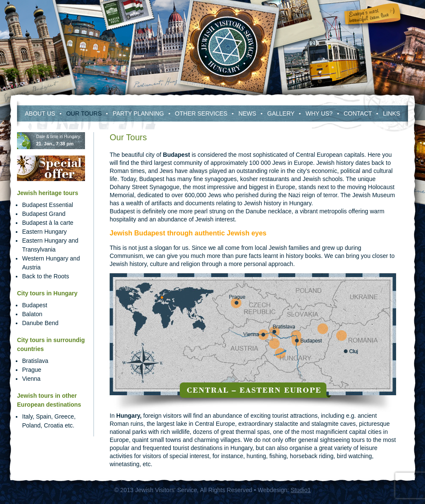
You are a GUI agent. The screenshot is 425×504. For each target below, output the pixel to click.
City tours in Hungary (47, 293)
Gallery (281, 113)
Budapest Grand (44, 214)
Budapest (35, 305)
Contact (358, 113)
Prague (32, 370)
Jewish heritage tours (48, 193)
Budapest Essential (48, 205)
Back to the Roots (46, 276)
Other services (201, 113)
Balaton (32, 314)
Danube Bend (40, 323)
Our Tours (84, 113)
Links (391, 113)
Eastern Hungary (44, 232)
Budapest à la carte (48, 223)
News (247, 113)
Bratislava (35, 361)
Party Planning (138, 113)
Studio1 (301, 490)
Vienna (31, 379)
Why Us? (319, 113)
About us (40, 113)
